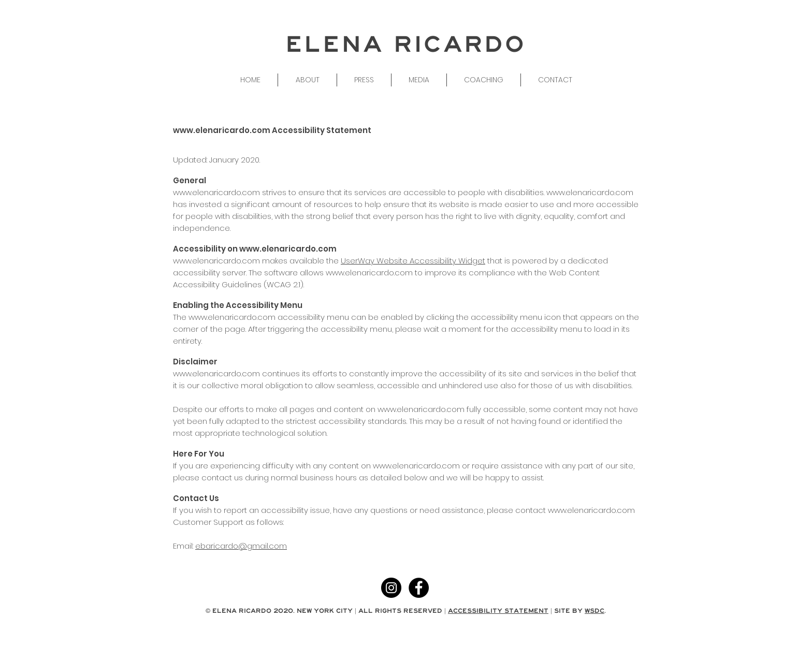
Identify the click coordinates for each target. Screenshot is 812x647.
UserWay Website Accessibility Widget (413, 261)
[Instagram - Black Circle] (391, 588)
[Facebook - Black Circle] (419, 588)
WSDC (594, 611)
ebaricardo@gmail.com (241, 546)
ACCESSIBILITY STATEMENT (498, 611)
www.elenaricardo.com (222, 130)
